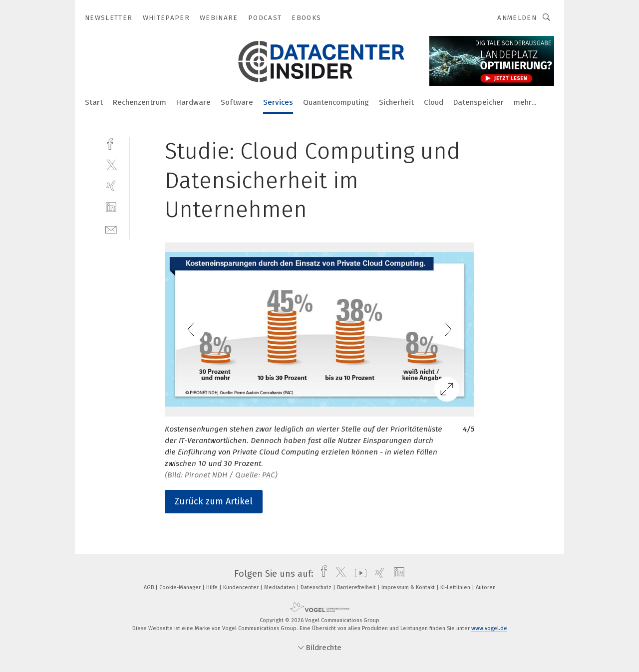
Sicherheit (396, 102)
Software (237, 102)
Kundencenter (242, 587)
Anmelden (517, 18)
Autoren (486, 587)
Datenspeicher (479, 102)
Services (278, 102)
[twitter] (111, 164)
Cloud (434, 102)
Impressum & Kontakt (409, 587)
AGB (150, 587)
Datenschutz (317, 587)
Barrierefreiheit (357, 587)
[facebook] (111, 143)
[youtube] (358, 574)
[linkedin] (111, 207)
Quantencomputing (336, 102)
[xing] (111, 186)
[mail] (111, 229)
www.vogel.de (489, 628)
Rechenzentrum (140, 102)
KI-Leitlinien (456, 587)
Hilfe (213, 587)
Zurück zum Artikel (214, 501)
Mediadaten (280, 587)
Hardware (193, 102)
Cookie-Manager (181, 587)
